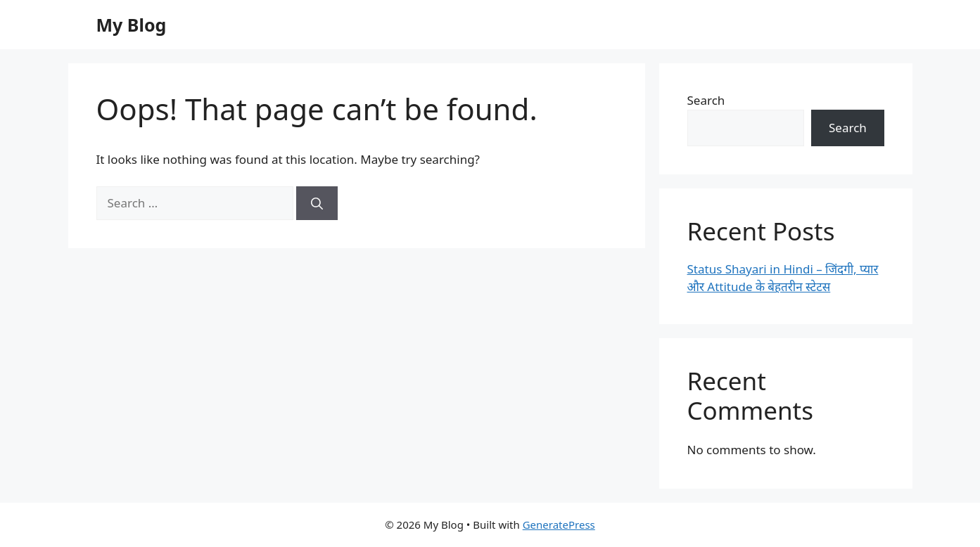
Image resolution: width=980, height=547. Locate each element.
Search (706, 100)
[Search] (317, 203)
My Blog (132, 25)
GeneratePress (559, 525)
